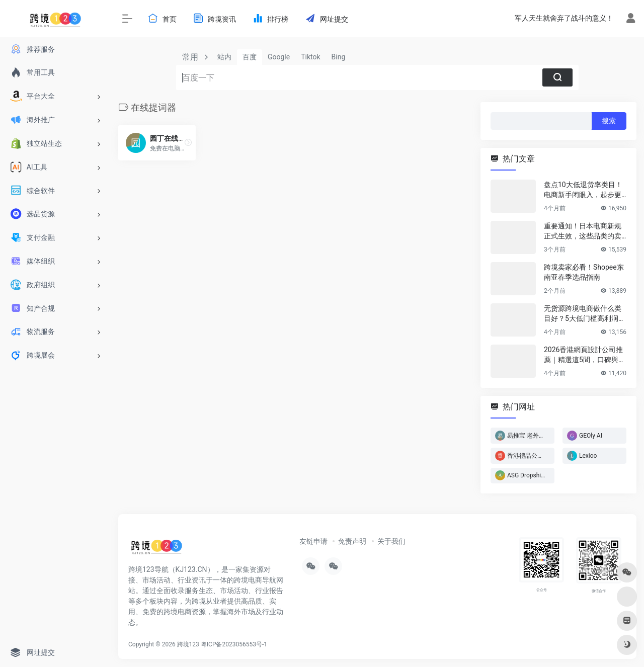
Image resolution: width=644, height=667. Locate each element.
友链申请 (313, 541)
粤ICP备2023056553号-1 (234, 644)
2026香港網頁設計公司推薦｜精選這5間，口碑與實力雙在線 (585, 355)
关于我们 (391, 541)
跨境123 (188, 644)
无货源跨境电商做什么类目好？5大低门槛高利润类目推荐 (585, 314)
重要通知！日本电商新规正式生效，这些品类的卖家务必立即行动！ (583, 231)
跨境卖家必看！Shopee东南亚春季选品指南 (584, 272)
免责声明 (352, 541)
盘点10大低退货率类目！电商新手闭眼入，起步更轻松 (583, 190)
